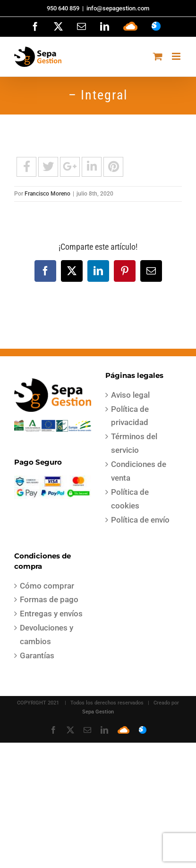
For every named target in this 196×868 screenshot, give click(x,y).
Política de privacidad (130, 416)
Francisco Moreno (47, 194)
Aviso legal (130, 395)
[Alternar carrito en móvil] (158, 56)
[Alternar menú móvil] (177, 56)
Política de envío (140, 520)
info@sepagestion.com (118, 8)
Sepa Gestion (98, 712)
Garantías (37, 655)
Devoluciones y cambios (47, 635)
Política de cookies (130, 499)
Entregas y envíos (51, 614)
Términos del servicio (134, 443)
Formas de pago (49, 599)
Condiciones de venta (139, 471)
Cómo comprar (47, 586)
